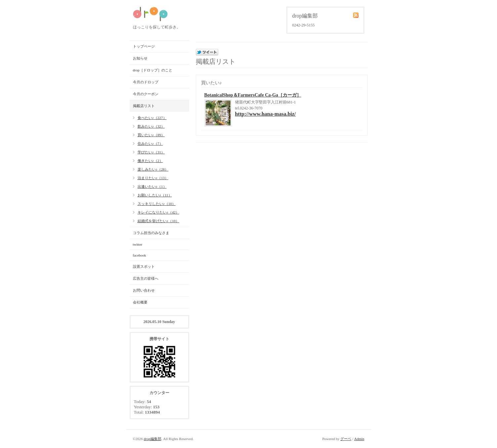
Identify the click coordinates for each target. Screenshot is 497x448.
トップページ (144, 46)
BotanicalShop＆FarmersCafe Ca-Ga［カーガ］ (253, 95)
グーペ (346, 439)
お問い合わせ (144, 290)
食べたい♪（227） (152, 118)
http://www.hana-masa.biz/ (266, 114)
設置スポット (144, 266)
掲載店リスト (144, 106)
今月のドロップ (146, 82)
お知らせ (140, 58)
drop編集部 (153, 439)
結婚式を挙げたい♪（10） (159, 221)
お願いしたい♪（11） (155, 195)
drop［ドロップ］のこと (153, 70)
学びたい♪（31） (151, 152)
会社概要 (140, 302)
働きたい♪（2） (150, 161)
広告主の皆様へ (146, 278)
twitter (138, 244)
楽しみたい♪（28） (153, 169)
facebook (140, 255)
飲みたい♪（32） (151, 126)
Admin (359, 439)
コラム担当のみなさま (151, 233)
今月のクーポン (146, 94)
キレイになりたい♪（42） (159, 212)
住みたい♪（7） (150, 143)
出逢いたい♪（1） (152, 186)
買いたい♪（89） (151, 135)
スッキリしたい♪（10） (157, 204)
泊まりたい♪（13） (153, 178)
